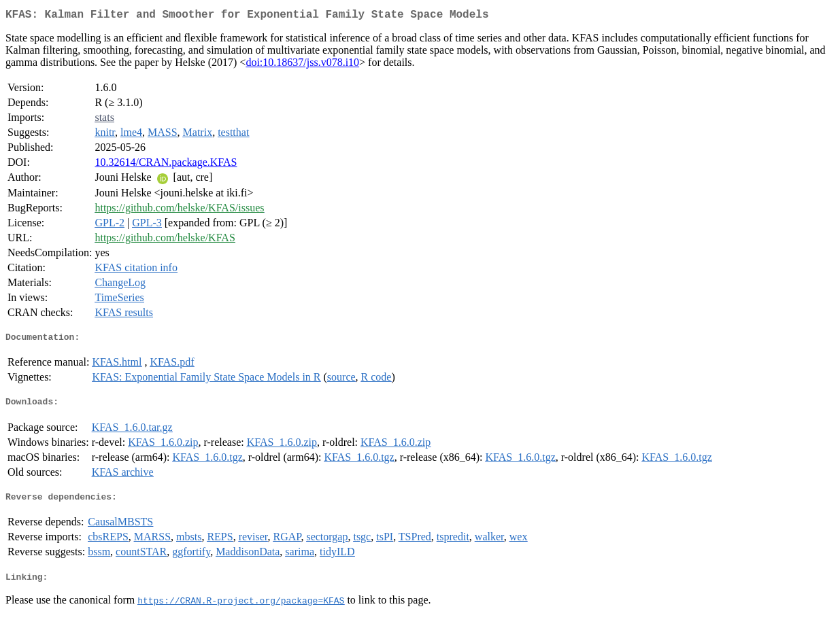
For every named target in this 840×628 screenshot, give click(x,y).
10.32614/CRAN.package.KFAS (166, 165)
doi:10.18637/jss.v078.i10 (302, 65)
